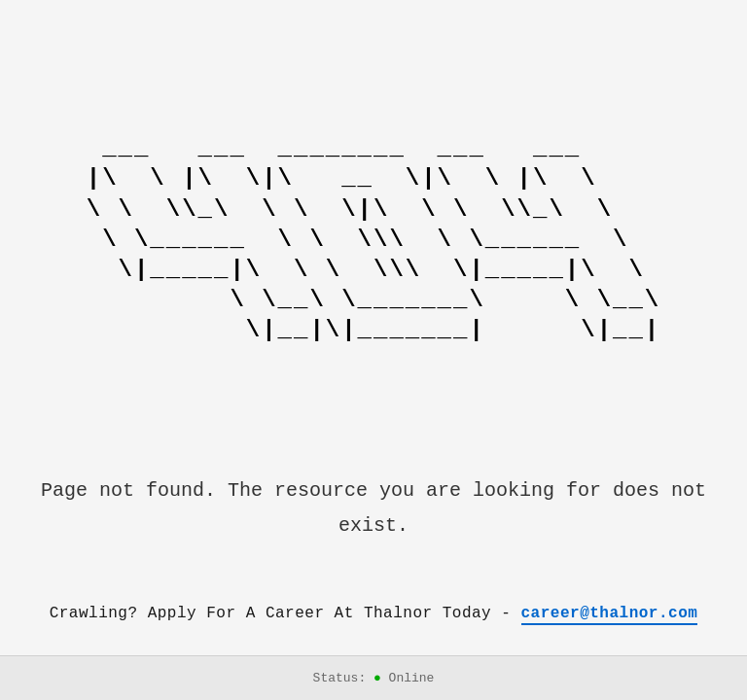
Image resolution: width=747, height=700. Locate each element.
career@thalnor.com (610, 613)
